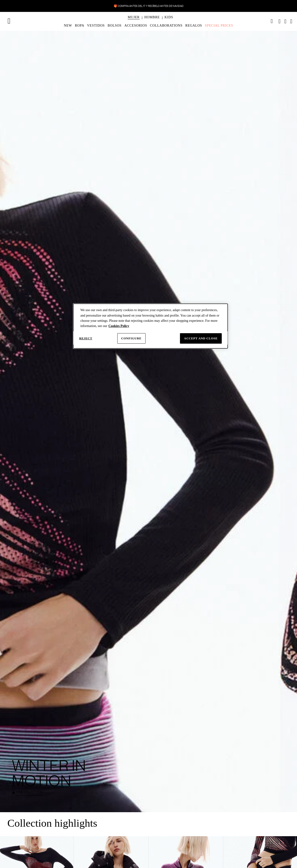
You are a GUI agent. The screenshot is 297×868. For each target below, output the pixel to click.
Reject (86, 338)
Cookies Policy (119, 326)
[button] (134, 17)
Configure (131, 338)
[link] (272, 21)
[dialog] (151, 326)
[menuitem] (134, 21)
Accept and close (201, 338)
